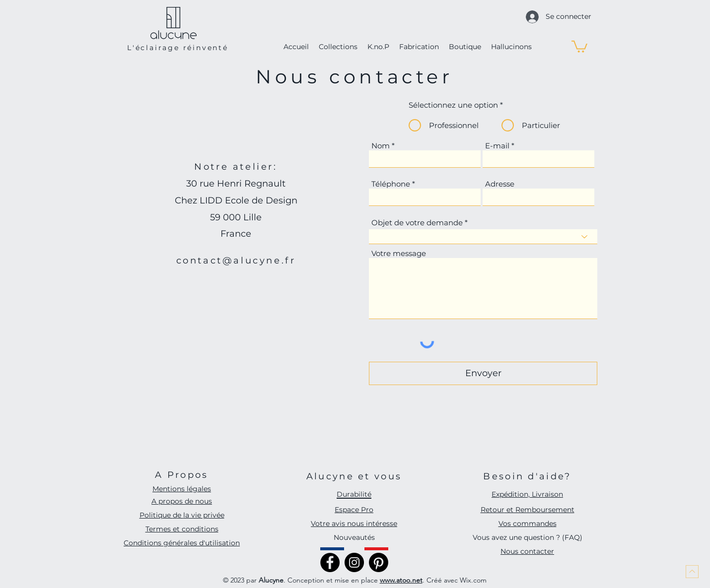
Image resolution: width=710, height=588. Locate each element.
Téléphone (391, 184)
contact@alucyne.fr (236, 261)
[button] (579, 46)
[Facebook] (330, 562)
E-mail (497, 146)
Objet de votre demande (417, 223)
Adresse (500, 184)
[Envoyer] (483, 373)
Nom (381, 146)
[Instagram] (354, 562)
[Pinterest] (379, 562)
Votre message (399, 253)
